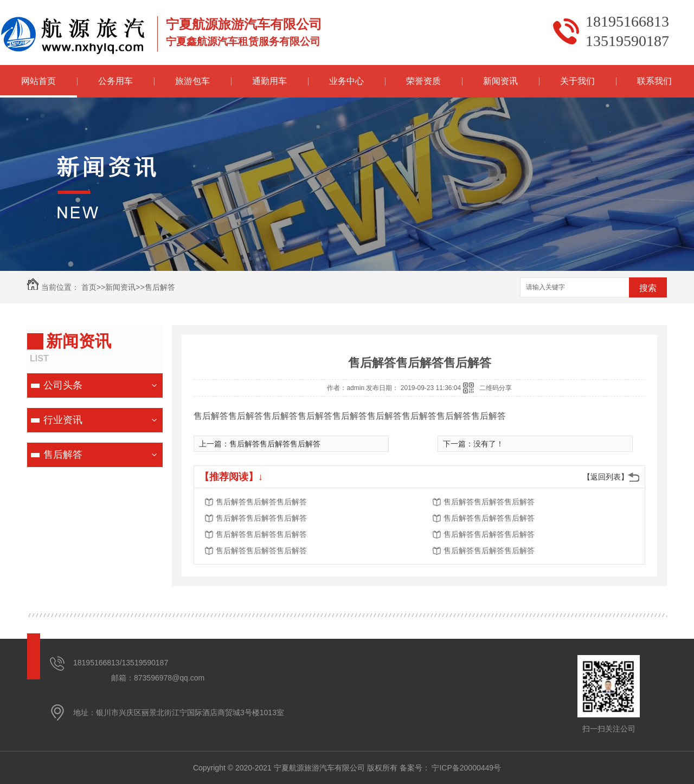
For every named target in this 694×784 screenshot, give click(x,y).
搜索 (648, 288)
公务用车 (115, 81)
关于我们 (577, 81)
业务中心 (346, 81)
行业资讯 (63, 420)
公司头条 (63, 385)
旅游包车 (192, 81)
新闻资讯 (500, 81)
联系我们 (654, 81)
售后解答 (160, 287)
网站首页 (38, 81)
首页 (89, 287)
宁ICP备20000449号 (466, 768)
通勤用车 (269, 81)
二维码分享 (496, 388)
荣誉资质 (423, 81)
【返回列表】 (606, 477)
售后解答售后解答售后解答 (275, 444)
